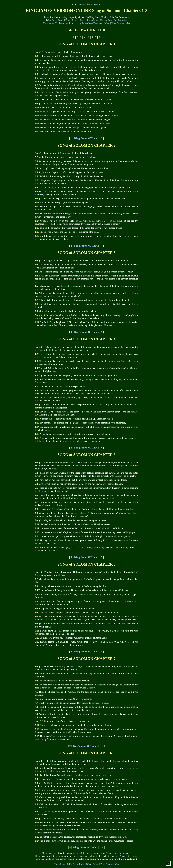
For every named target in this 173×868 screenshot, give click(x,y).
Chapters (81, 4)
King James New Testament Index (93, 23)
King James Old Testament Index (59, 23)
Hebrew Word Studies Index (113, 20)
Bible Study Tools (55, 20)
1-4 (102, 746)
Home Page (59, 864)
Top (168, 863)
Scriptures (98, 4)
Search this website (89, 20)
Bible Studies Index (121, 23)
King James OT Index (86, 138)
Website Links (125, 856)
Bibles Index (71, 20)
